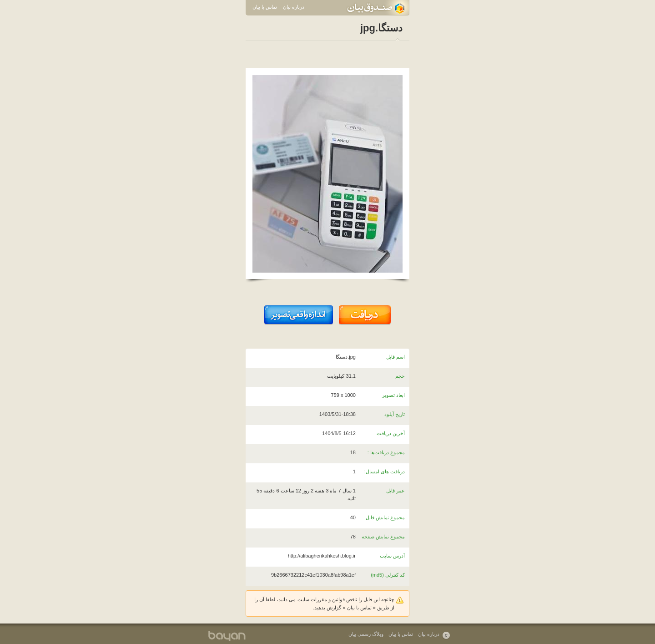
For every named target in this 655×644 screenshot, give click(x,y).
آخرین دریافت (391, 433)
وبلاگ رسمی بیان (366, 634)
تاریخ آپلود (395, 414)
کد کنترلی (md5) (388, 575)
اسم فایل (396, 357)
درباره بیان (294, 7)
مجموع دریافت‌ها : (386, 452)
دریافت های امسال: (385, 472)
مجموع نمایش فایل (385, 517)
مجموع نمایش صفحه (383, 537)
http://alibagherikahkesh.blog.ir (322, 556)
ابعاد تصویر (393, 395)
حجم (400, 376)
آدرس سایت (392, 556)
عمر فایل (396, 491)
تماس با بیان (265, 7)
